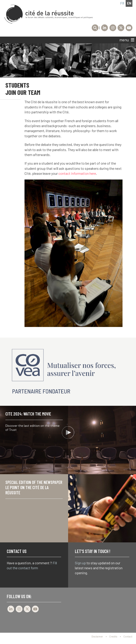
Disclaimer (97, 636)
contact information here (77, 173)
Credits (113, 636)
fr (122, 3)
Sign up (80, 563)
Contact (128, 636)
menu (127, 40)
